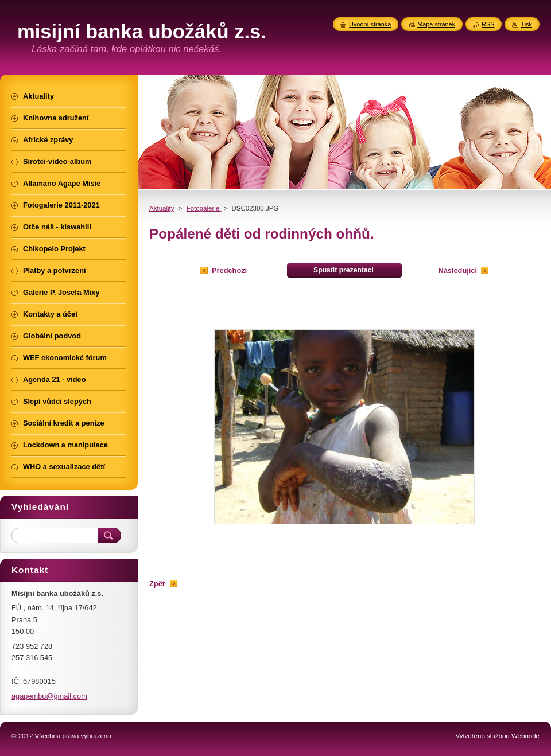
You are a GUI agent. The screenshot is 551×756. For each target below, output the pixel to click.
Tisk (526, 24)
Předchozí (229, 270)
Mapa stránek (436, 24)
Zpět (157, 584)
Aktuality (162, 208)
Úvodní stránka (370, 24)
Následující (457, 270)
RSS (488, 24)
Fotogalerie (204, 208)
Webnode (525, 736)
